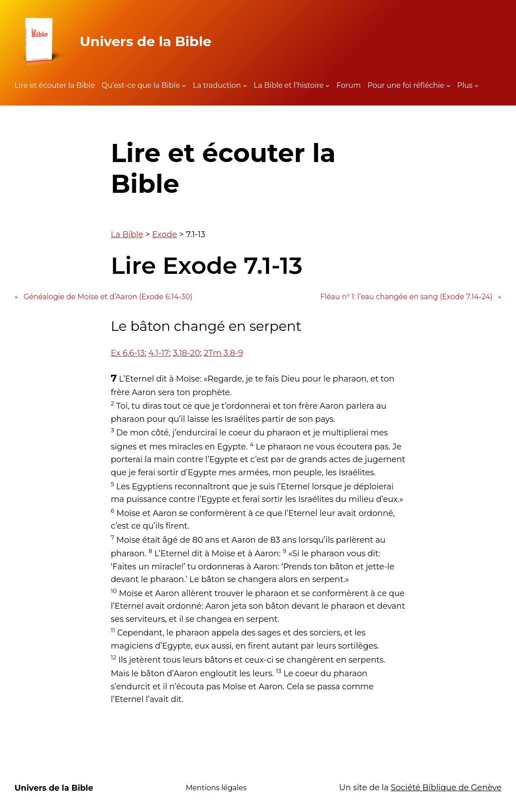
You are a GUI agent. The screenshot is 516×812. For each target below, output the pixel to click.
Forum (349, 85)
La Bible (127, 234)
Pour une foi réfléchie (406, 85)
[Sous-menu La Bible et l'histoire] (328, 86)
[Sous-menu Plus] (477, 86)
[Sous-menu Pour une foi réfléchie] (448, 86)
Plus (465, 85)
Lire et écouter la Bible (55, 85)
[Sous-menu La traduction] (245, 86)
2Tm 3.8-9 (224, 353)
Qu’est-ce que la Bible (141, 85)
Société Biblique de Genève (446, 787)
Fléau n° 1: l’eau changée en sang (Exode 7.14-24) (411, 297)
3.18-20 (187, 353)
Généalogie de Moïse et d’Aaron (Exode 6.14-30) (104, 297)
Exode (165, 234)
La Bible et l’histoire (289, 85)
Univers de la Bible (146, 41)
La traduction (217, 85)
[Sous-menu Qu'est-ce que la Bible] (184, 86)
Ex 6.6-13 (128, 353)
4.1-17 (159, 353)
